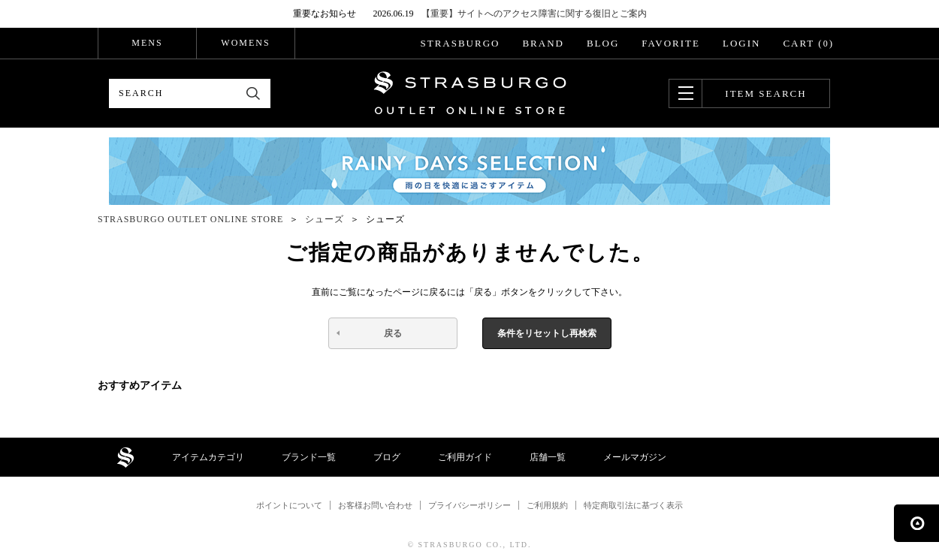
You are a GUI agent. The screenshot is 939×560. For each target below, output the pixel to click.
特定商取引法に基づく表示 (633, 505)
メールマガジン (635, 457)
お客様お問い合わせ (375, 505)
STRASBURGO (460, 43)
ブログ (387, 457)
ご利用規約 (547, 505)
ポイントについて (289, 505)
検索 (254, 93)
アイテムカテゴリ (208, 457)
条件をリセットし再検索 (547, 333)
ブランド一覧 (309, 457)
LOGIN (741, 43)
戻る (393, 333)
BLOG (603, 43)
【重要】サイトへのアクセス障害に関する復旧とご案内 (534, 14)
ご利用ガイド (465, 457)
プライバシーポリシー (469, 505)
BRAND (543, 43)
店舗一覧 (548, 457)
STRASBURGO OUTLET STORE (470, 93)
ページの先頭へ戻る (916, 523)
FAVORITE (671, 43)
